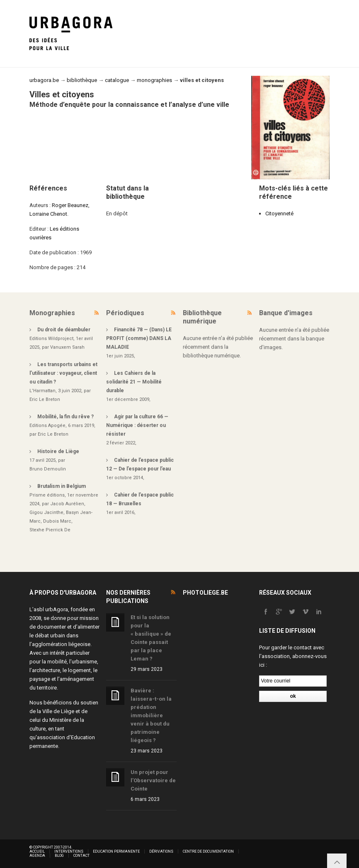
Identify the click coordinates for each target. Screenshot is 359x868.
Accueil (37, 851)
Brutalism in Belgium (62, 486)
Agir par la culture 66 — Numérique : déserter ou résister (137, 425)
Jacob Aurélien (67, 504)
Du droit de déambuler (64, 330)
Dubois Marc (57, 521)
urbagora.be (44, 80)
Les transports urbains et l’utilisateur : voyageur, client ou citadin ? (63, 373)
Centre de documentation (208, 851)
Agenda (37, 856)
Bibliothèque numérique (202, 317)
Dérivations (161, 851)
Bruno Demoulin (48, 469)
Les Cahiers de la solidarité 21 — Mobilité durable (134, 382)
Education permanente (116, 851)
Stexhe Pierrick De (50, 530)
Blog (59, 856)
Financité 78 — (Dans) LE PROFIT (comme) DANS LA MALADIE (139, 338)
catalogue (117, 80)
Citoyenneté (279, 213)
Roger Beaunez (70, 205)
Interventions (69, 851)
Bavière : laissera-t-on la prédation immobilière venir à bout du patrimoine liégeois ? (151, 715)
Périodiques (125, 313)
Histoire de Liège (58, 451)
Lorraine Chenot (48, 214)
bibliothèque (82, 80)
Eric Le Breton (45, 399)
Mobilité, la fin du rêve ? (65, 417)
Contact (81, 856)
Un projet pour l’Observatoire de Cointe (153, 780)
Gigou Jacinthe (46, 512)
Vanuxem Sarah (67, 347)
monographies (154, 80)
